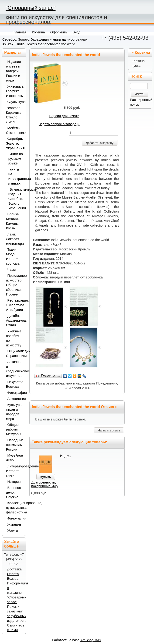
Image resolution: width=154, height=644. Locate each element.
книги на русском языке (16, 159)
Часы (12, 270)
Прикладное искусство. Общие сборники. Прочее (15, 285)
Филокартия (15, 518)
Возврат (13, 579)
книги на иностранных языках (16, 176)
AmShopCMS (91, 640)
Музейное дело (15, 458)
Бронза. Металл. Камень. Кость (13, 221)
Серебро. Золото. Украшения (26, 39)
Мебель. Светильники (15, 130)
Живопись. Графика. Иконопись (15, 91)
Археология (15, 399)
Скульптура (15, 102)
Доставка (14, 569)
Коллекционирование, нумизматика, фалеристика (15, 508)
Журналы (15, 524)
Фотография (15, 393)
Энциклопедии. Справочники (15, 353)
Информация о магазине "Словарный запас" (17, 593)
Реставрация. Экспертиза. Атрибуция (15, 305)
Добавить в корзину (100, 143)
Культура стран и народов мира (14, 412)
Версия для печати (64, 116)
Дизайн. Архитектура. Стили (15, 320)
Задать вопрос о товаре (58, 124)
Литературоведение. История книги (15, 471)
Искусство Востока (15, 384)
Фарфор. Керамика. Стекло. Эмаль (14, 115)
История (14, 482)
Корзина (142, 52)
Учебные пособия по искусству (14, 338)
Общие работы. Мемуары (14, 429)
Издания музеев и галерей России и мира (14, 71)
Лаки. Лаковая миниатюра (15, 239)
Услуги (13, 530)
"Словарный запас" (31, 8)
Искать (140, 94)
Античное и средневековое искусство (15, 369)
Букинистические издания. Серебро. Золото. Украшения (16, 199)
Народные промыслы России (15, 445)
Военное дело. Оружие (14, 492)
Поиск (136, 76)
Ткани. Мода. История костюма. (13, 256)
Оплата (13, 574)
